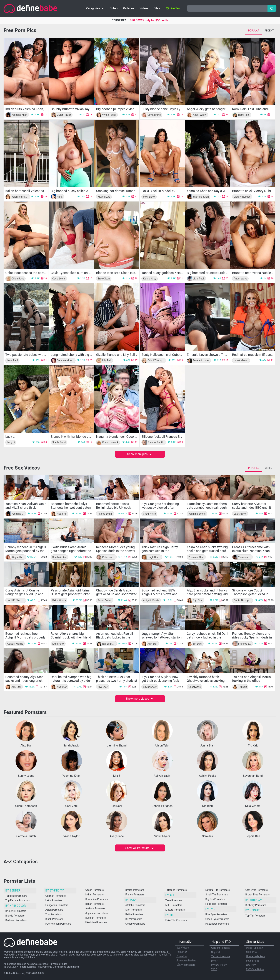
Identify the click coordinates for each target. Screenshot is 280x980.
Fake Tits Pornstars (176, 920)
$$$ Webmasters (186, 965)
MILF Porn (252, 952)
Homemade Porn (256, 956)
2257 (214, 969)
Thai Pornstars (53, 914)
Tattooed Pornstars (176, 890)
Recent (269, 31)
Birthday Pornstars (256, 905)
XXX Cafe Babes (255, 969)
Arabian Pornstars (95, 908)
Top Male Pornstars (16, 896)
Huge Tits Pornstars (216, 904)
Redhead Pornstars (16, 920)
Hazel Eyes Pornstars (217, 924)
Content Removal (221, 948)
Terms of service (221, 956)
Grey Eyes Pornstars (257, 890)
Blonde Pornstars (15, 916)
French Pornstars (135, 895)
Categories (95, 8)
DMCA (215, 961)
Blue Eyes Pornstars (216, 914)
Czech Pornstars (94, 890)
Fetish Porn (252, 961)
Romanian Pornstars (97, 899)
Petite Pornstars (134, 914)
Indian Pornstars (94, 895)
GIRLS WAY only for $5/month (149, 20)
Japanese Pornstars (97, 913)
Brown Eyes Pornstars (257, 895)
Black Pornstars (54, 919)
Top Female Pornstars (18, 900)
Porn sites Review (186, 961)
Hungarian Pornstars (57, 905)
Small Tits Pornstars (217, 895)
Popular (254, 31)
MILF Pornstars (174, 905)
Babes (114, 8)
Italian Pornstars (94, 904)
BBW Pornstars (134, 919)
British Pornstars (135, 890)
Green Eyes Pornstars (217, 919)
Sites (157, 8)
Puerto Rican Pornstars (58, 924)
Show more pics (140, 454)
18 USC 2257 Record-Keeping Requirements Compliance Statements (42, 967)
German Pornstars (55, 896)
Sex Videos (183, 948)
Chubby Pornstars (135, 924)
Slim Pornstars (133, 910)
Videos (144, 8)
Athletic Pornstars (135, 905)
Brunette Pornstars (16, 911)
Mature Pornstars (175, 910)
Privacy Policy (219, 965)
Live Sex (173, 8)
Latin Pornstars (54, 900)
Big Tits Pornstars (215, 899)
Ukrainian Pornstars (96, 922)
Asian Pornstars (54, 910)
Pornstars (182, 956)
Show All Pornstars (140, 848)
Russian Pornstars (96, 918)
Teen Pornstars (174, 900)
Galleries (129, 8)
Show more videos (140, 699)
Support (216, 952)
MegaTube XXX (255, 948)
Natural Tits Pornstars (217, 890)
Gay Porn (251, 965)
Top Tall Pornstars (255, 916)
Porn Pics (182, 952)
